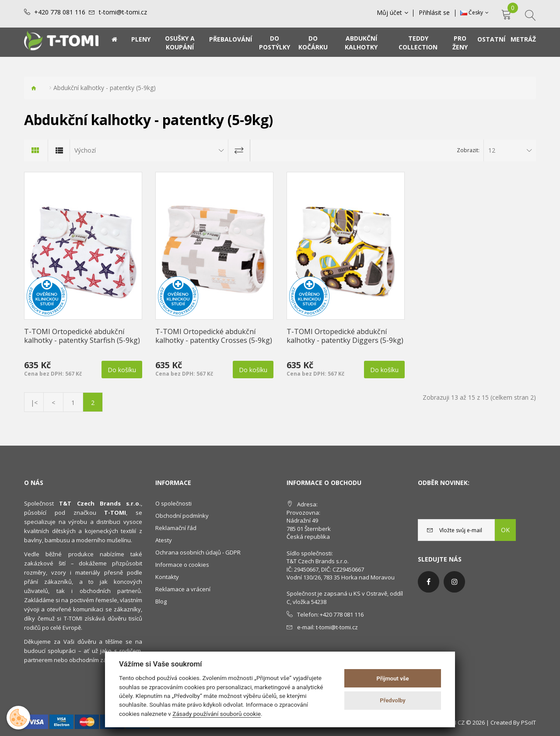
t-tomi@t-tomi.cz (123, 12)
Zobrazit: (468, 150)
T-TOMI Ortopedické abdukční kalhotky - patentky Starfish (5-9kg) (82, 336)
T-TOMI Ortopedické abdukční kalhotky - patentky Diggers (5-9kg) (345, 336)
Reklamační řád (176, 528)
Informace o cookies (182, 565)
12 (492, 150)
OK (505, 530)
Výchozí (85, 150)
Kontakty (167, 577)
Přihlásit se (435, 13)
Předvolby (393, 700)
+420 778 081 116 (60, 12)
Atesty (164, 540)
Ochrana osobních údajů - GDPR (198, 552)
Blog (161, 601)
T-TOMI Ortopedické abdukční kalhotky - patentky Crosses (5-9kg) (214, 336)
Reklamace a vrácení (183, 589)
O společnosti (173, 503)
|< (34, 403)
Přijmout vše (393, 678)
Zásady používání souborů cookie (217, 714)
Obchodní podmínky (182, 516)
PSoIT (528, 722)
